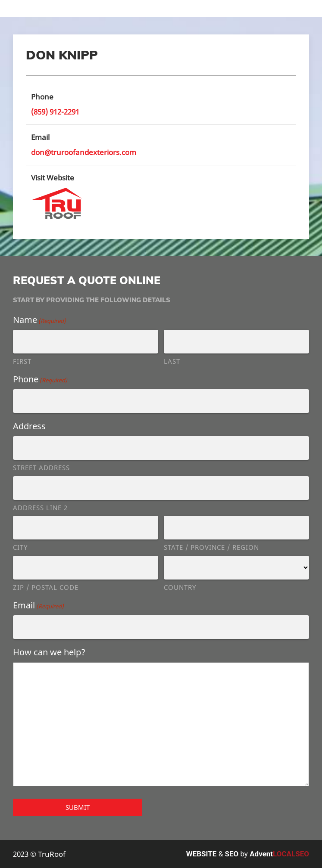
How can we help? (49, 652)
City (20, 547)
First (22, 361)
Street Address (41, 468)
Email (38, 605)
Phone (40, 379)
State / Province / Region (211, 547)
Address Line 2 (40, 508)
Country (180, 587)
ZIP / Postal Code (46, 587)
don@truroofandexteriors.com (84, 152)
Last (172, 361)
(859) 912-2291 (55, 112)
